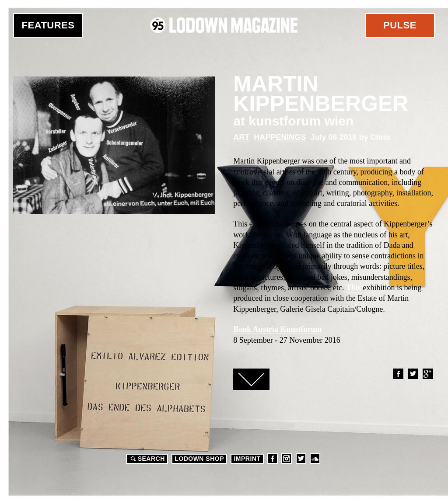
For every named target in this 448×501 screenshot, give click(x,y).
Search (147, 459)
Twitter (413, 374)
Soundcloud (315, 459)
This (353, 288)
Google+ (427, 374)
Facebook (398, 374)
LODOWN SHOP (199, 459)
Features (48, 25)
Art (241, 137)
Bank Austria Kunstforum (277, 329)
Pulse (400, 25)
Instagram (287, 459)
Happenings (280, 137)
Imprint (247, 459)
